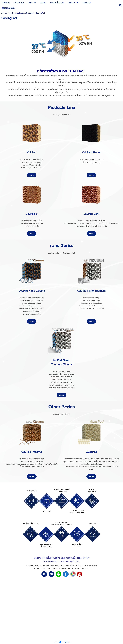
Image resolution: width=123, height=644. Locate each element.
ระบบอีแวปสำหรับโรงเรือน (25, 13)
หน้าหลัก (4, 13)
